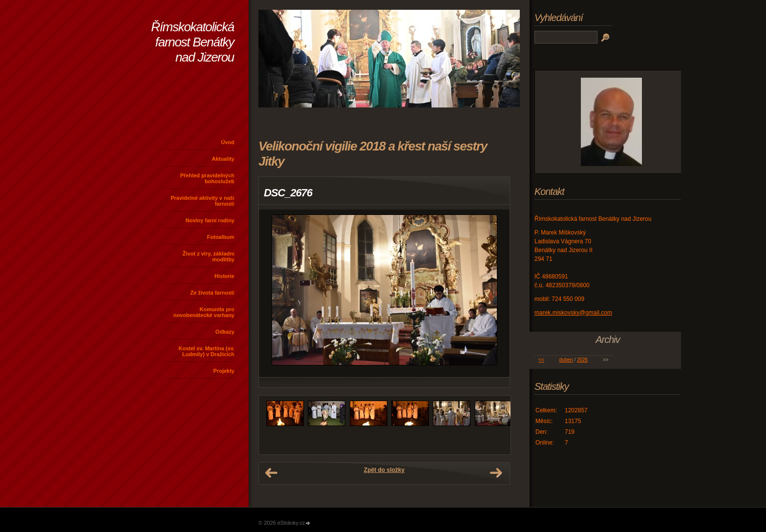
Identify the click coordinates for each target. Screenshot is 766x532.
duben (566, 360)
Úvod (228, 142)
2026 (582, 360)
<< (541, 360)
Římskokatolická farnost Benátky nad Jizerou (192, 42)
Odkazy (225, 332)
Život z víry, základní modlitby (209, 256)
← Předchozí (271, 473)
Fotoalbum (221, 237)
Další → (496, 473)
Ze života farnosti (213, 293)
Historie (224, 276)
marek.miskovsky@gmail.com (573, 313)
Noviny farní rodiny (210, 220)
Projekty (224, 371)
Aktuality (223, 159)
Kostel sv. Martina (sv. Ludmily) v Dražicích (206, 351)
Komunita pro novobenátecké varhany (204, 312)
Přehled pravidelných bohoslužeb (207, 178)
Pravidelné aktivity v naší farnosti (202, 201)
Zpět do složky (384, 470)
